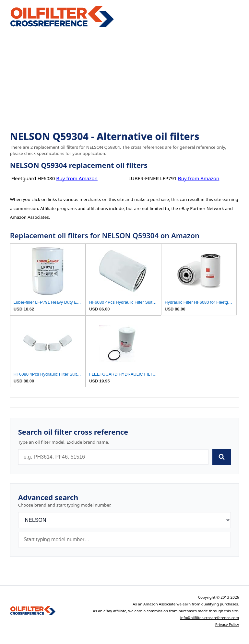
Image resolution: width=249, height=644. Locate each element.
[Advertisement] (125, 80)
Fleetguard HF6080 (33, 178)
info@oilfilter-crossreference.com (210, 618)
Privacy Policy (227, 624)
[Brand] (125, 520)
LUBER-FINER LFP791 (153, 178)
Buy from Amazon (77, 178)
